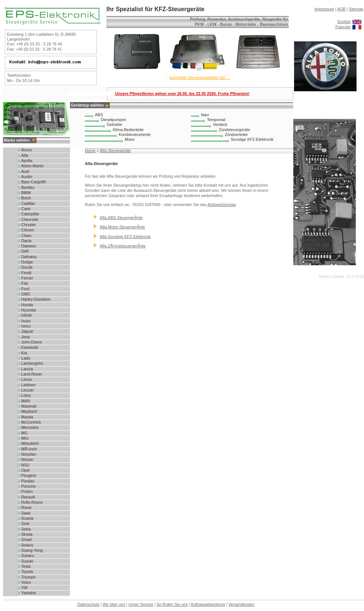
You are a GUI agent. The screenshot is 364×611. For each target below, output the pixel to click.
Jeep (25, 337)
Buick (26, 198)
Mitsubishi (30, 443)
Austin (27, 177)
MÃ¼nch (29, 449)
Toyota (27, 572)
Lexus (26, 379)
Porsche (28, 486)
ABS (99, 115)
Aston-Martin (32, 166)
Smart (26, 539)
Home (90, 151)
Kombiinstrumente (135, 134)
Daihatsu (29, 257)
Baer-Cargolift (33, 182)
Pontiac (28, 481)
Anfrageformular (221, 205)
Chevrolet (30, 219)
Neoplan (29, 454)
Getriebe (114, 124)
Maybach (29, 411)
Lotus (26, 395)
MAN (26, 401)
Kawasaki (30, 347)
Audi (25, 171)
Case (26, 209)
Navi (205, 115)
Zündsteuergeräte (234, 130)
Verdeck (220, 124)
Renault (28, 497)
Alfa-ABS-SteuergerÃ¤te (121, 218)
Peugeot (29, 475)
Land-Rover (32, 374)
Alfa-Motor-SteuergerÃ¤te (122, 227)
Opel (25, 470)
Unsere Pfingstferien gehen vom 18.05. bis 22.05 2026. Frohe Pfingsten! (182, 94)
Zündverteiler (236, 134)
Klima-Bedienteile (128, 130)
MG (24, 433)
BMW (26, 193)
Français (343, 27)
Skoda (27, 534)
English (344, 22)
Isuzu (26, 321)
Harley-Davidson (36, 299)
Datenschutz (88, 604)
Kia (24, 353)
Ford (25, 289)
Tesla (26, 566)
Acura (26, 150)
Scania (27, 518)
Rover (26, 507)
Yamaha (28, 593)
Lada (26, 358)
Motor (130, 139)
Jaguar (27, 331)
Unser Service (141, 604)
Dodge (27, 262)
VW (24, 588)
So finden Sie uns (172, 604)
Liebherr (28, 385)
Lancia (27, 369)
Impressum (324, 9)
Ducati (27, 267)
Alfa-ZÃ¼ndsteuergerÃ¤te (123, 246)
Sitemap (356, 9)
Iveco (26, 326)
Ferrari (27, 278)
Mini (25, 438)
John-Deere (32, 342)
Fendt (26, 273)
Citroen (28, 230)
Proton (27, 491)
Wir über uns (114, 604)
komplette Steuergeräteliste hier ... (200, 77)
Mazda (27, 417)
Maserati (29, 406)
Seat (25, 523)
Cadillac (28, 203)
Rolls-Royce (32, 502)
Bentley (28, 187)
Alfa (25, 155)
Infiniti (26, 315)
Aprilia (27, 161)
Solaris (27, 545)
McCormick (31, 422)
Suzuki (27, 561)
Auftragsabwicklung (208, 604)
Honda (27, 305)
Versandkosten (241, 604)
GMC (26, 294)
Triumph (28, 577)
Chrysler (29, 225)
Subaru (28, 555)
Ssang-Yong (32, 550)
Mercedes (30, 427)
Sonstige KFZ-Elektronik (252, 139)
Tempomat (216, 120)
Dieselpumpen (114, 120)
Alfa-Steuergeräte (115, 151)
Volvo (26, 582)
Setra (26, 529)
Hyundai (28, 310)
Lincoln (28, 390)
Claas (26, 235)
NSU (25, 465)
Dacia (26, 241)
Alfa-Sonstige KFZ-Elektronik (125, 237)
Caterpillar (30, 214)
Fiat (25, 283)
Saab (26, 513)
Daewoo (28, 246)
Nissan (27, 459)
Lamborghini (32, 363)
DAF (25, 251)
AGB (341, 9)
